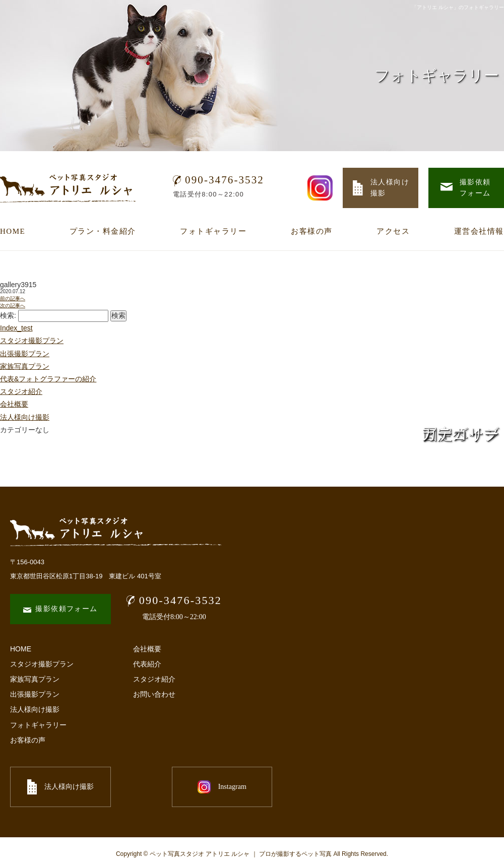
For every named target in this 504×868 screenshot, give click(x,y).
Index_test (16, 328)
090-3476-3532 (218, 180)
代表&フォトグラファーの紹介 (48, 379)
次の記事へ (13, 306)
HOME (13, 231)
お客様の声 (312, 231)
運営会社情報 (479, 231)
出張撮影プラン (25, 354)
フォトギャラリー (213, 231)
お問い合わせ (154, 694)
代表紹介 (147, 664)
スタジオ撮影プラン (32, 341)
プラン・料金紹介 (103, 231)
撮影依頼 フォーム (466, 188)
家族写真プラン (25, 366)
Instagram (172, 787)
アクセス (393, 231)
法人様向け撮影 (25, 417)
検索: (8, 315)
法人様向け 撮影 (381, 188)
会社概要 (14, 404)
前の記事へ (13, 298)
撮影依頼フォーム (60, 609)
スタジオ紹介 (21, 391)
